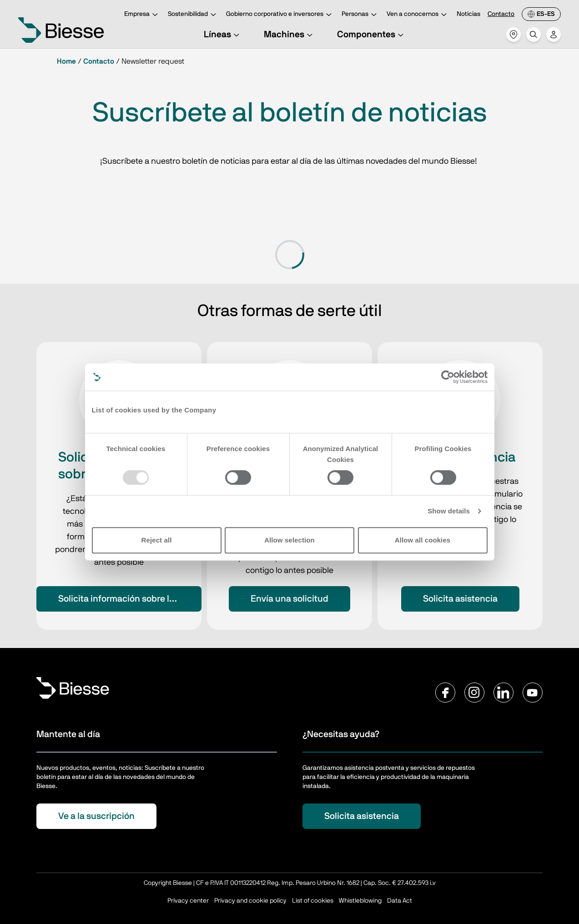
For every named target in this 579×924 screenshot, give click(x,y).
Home (66, 61)
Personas (360, 15)
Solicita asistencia (460, 599)
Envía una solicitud (289, 599)
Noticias (468, 14)
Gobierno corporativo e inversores (280, 15)
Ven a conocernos (418, 15)
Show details (449, 511)
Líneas (223, 35)
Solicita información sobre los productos (130, 599)
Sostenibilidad (193, 15)
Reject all (157, 540)
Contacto (501, 14)
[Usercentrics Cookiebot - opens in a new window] (448, 377)
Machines (289, 35)
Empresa (142, 15)
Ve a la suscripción (96, 816)
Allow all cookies (423, 540)
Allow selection (289, 540)
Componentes (372, 35)
